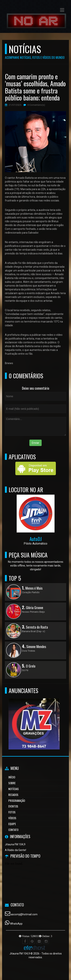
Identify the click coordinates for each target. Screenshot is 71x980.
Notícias (14, 789)
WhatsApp (16, 924)
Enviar (35, 443)
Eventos (13, 806)
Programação (17, 800)
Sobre (12, 783)
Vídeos (12, 818)
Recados (13, 795)
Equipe (12, 824)
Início (12, 777)
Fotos (12, 812)
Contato (13, 830)
